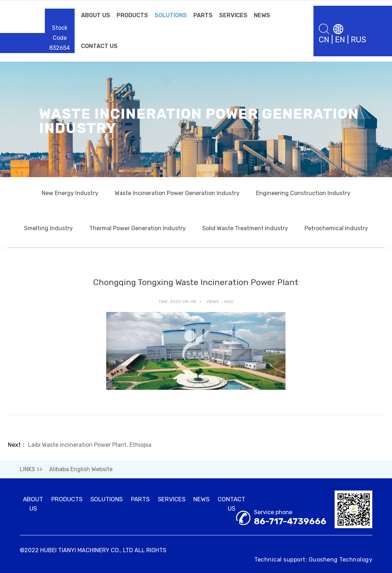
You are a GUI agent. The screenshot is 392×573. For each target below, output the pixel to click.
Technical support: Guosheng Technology (313, 560)
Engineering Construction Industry (303, 193)
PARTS (203, 15)
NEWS (262, 15)
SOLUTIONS (171, 15)
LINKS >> (31, 469)
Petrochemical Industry (336, 228)
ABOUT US (96, 15)
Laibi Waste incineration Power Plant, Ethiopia (90, 445)
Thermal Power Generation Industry (138, 228)
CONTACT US (99, 46)
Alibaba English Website (81, 469)
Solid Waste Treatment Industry (245, 228)
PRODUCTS (132, 15)
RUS (358, 40)
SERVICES (233, 15)
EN (340, 40)
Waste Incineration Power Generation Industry (177, 193)
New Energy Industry (70, 193)
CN (324, 40)
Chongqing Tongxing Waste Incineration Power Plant (196, 282)
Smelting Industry (48, 228)
